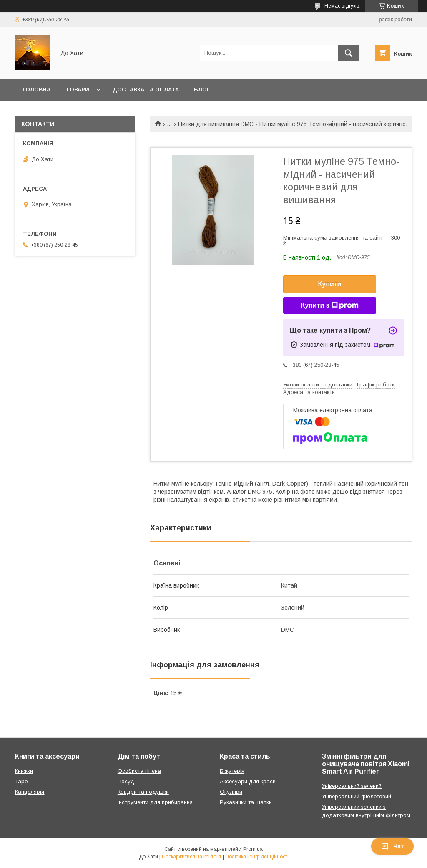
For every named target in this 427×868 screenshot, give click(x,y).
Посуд (126, 781)
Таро (21, 781)
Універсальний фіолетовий (357, 796)
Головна (36, 90)
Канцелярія (30, 792)
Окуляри (231, 792)
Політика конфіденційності (257, 857)
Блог (202, 90)
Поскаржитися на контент (192, 857)
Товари (77, 90)
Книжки (24, 771)
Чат (392, 846)
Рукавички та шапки (246, 802)
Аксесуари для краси (248, 781)
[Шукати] (349, 53)
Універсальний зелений (352, 786)
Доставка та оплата (146, 90)
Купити (330, 284)
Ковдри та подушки (143, 792)
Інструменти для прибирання (155, 802)
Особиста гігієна (139, 771)
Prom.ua (253, 849)
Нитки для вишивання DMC (216, 124)
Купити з (329, 305)
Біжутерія (232, 771)
